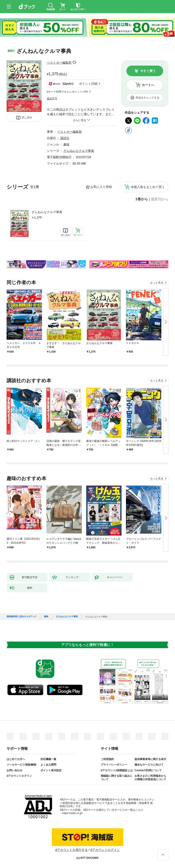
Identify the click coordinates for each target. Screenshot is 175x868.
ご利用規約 (107, 759)
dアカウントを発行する (71, 850)
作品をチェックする (148, 98)
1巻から (142, 199)
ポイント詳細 (88, 84)
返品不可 (52, 99)
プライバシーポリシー (114, 765)
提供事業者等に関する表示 (150, 759)
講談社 (65, 138)
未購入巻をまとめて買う (148, 187)
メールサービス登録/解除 (21, 765)
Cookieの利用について (148, 770)
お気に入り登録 (101, 187)
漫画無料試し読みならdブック (22, 617)
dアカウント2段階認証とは (117, 770)
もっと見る (157, 283)
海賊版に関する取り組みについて (117, 778)
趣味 (66, 144)
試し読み (27, 117)
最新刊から (160, 199)
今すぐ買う (148, 71)
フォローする (75, 63)
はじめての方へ (16, 759)
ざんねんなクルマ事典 (47, 212)
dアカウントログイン (19, 776)
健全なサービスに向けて (149, 765)
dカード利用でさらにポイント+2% (67, 92)
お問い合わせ (15, 770)
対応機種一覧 (48, 759)
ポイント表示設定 (51, 770)
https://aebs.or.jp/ (72, 813)
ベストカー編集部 (59, 63)
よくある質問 (48, 765)
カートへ (148, 85)
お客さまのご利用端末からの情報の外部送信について (150, 778)
